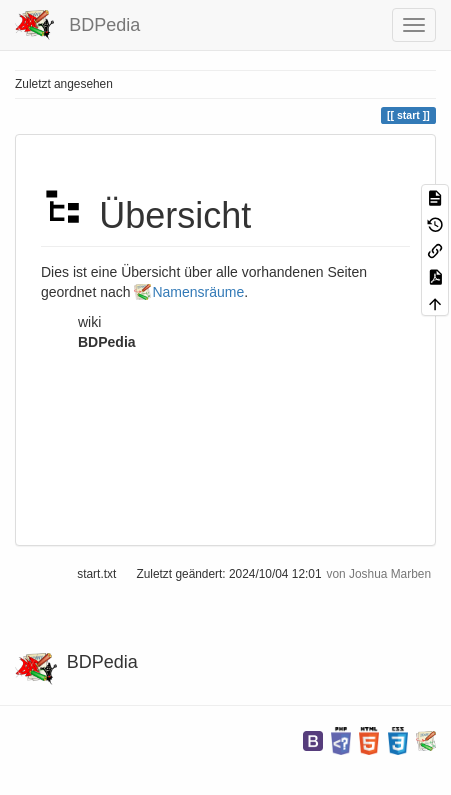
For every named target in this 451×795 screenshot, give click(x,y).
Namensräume (198, 292)
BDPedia (107, 342)
